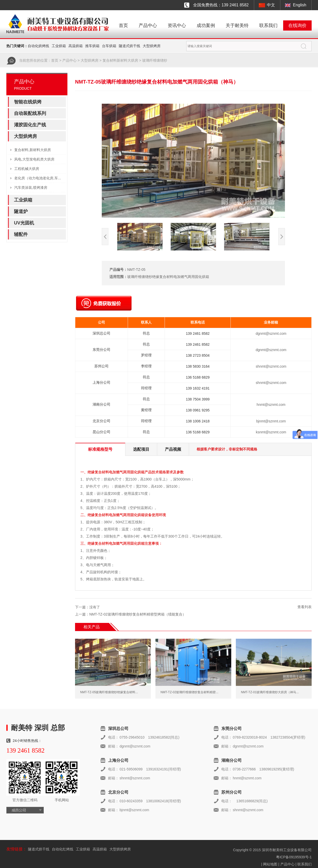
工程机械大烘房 (27, 169)
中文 (271, 5)
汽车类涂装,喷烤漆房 (31, 188)
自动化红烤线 (63, 849)
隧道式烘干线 (129, 46)
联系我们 (268, 25)
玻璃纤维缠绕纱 (155, 60)
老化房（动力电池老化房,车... (38, 178)
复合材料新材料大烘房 (120, 60)
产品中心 (148, 25)
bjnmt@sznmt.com (271, 421)
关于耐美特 (237, 25)
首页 (123, 25)
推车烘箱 (92, 46)
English (300, 5)
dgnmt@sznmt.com (271, 333)
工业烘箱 (59, 46)
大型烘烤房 (152, 46)
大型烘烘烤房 (120, 849)
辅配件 (21, 234)
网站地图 (270, 864)
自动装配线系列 (30, 113)
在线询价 (297, 25)
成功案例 (206, 25)
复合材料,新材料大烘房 (33, 150)
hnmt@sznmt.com (271, 405)
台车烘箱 (109, 46)
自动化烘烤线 (38, 46)
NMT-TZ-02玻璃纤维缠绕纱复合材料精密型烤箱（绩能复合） (138, 614)
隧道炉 (21, 211)
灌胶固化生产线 (30, 125)
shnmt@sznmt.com (271, 366)
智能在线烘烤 (28, 102)
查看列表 (305, 607)
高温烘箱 (76, 46)
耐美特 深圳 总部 (38, 728)
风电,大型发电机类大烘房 (34, 159)
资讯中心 (177, 25)
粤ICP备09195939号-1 (294, 857)
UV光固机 (24, 223)
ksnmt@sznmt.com (271, 432)
